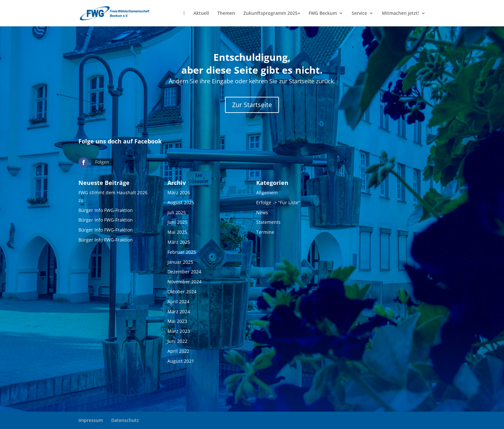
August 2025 (181, 202)
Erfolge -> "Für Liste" (278, 202)
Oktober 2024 (182, 292)
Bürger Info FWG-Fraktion (106, 210)
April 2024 (178, 301)
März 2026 (179, 192)
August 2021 (181, 361)
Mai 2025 (177, 232)
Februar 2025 (182, 252)
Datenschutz (125, 420)
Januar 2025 (180, 262)
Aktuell (201, 14)
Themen (226, 14)
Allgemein (267, 192)
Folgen (102, 162)
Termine (265, 232)
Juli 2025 (177, 212)
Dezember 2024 (184, 272)
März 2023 (179, 331)
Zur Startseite (252, 105)
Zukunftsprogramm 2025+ (272, 14)
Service (359, 14)
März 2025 (179, 242)
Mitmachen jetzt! (401, 14)
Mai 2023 (177, 321)
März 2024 (179, 311)
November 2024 (184, 282)
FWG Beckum (323, 14)
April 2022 (178, 351)
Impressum (91, 420)
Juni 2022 (177, 341)
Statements (268, 222)
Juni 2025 (177, 222)
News (262, 212)
